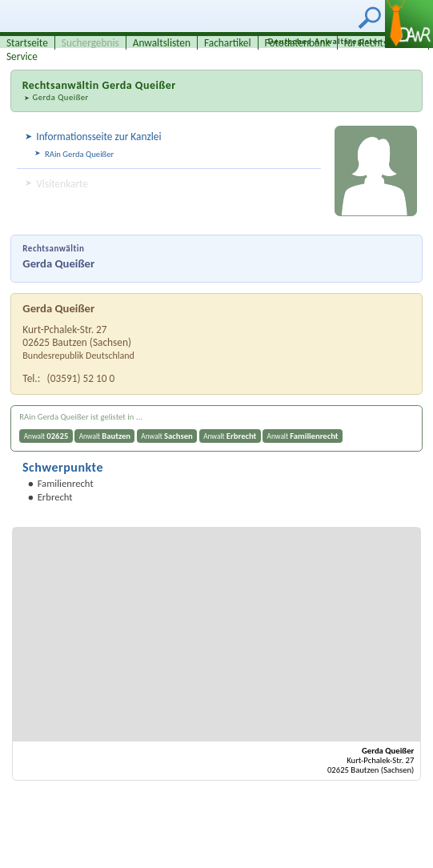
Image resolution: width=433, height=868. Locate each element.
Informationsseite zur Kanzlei (98, 137)
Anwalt (46, 436)
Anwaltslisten (162, 43)
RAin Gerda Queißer (79, 154)
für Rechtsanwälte (383, 43)
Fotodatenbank (298, 43)
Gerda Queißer (60, 97)
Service (22, 56)
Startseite (27, 43)
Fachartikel (228, 43)
